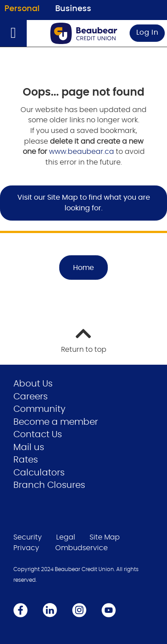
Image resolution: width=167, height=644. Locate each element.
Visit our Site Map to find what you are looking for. (84, 203)
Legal (66, 537)
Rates (26, 460)
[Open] (13, 33)
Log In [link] (147, 32)
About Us (33, 384)
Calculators (39, 473)
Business (73, 9)
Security (28, 537)
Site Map (105, 537)
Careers (31, 397)
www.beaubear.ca (81, 152)
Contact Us (38, 435)
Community (39, 409)
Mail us (29, 447)
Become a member (56, 422)
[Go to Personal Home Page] (84, 33)
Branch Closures (49, 485)
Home (83, 268)
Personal (22, 9)
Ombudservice (81, 548)
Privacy (26, 548)
